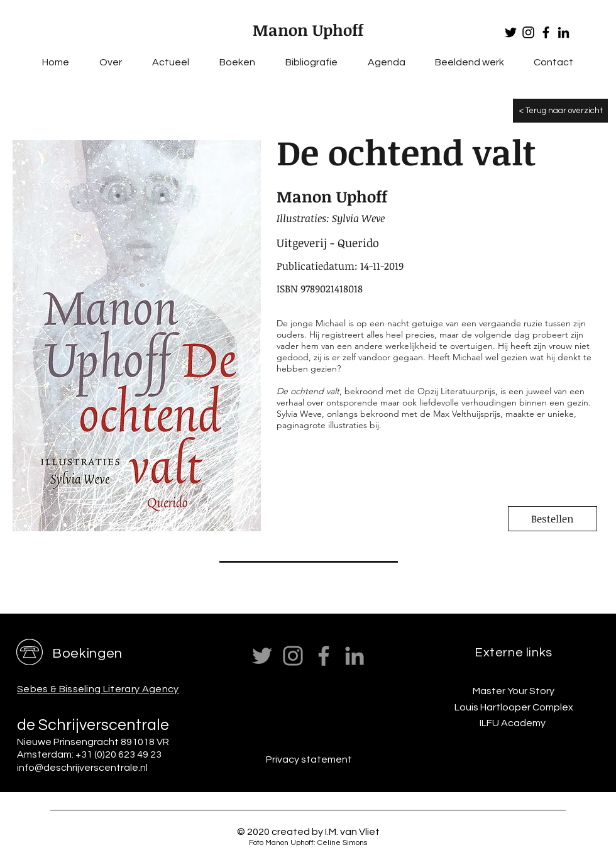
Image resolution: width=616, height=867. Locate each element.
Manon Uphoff (308, 30)
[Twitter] (511, 32)
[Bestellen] (553, 519)
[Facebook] (546, 32)
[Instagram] (528, 32)
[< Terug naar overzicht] (560, 111)
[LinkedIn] (564, 32)
